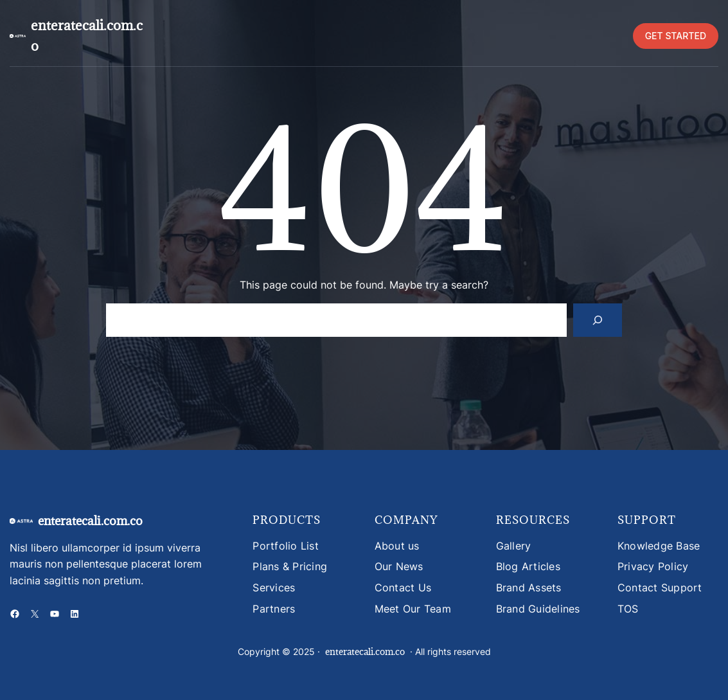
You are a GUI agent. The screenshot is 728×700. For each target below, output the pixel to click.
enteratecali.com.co (90, 521)
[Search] (598, 320)
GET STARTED (676, 36)
